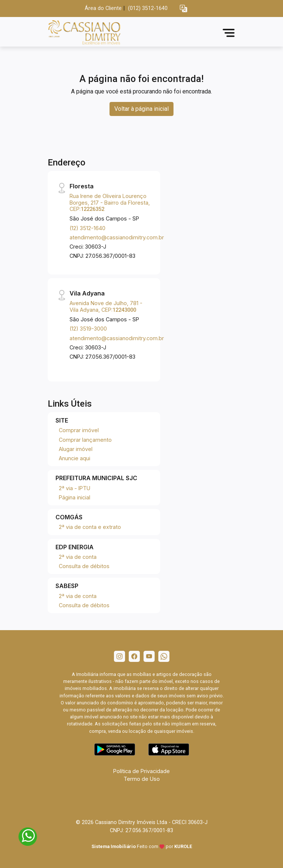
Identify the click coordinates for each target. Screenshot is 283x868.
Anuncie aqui (75, 458)
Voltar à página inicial (141, 109)
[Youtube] (149, 656)
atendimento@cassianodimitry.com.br (117, 237)
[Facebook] (134, 656)
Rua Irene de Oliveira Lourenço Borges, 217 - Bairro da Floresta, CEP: (110, 202)
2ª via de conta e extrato (90, 527)
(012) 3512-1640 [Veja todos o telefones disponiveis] (148, 8)
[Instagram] (119, 656)
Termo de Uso (142, 779)
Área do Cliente (103, 8)
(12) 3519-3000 (88, 329)
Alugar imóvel (76, 449)
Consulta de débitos (84, 566)
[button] (183, 9)
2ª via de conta (78, 557)
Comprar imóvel (79, 430)
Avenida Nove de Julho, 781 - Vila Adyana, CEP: (106, 306)
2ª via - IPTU (75, 488)
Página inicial (75, 497)
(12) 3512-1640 (87, 228)
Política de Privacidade (141, 771)
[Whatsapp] (164, 656)
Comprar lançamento (85, 440)
